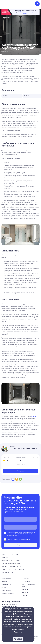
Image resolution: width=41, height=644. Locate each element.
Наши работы (6, 590)
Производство (6, 584)
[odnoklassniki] (17, 479)
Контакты (25, 592)
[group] (37, 636)
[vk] (13, 479)
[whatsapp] (20, 479)
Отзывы (25, 595)
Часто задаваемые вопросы (28, 585)
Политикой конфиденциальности (21, 539)
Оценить (20, 471)
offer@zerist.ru (9, 604)
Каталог (4, 581)
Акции (4, 587)
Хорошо (18, 639)
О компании (26, 581)
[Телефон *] (20, 527)
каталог (34, 416)
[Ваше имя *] (20, 519)
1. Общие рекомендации (12, 96)
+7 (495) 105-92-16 (11, 601)
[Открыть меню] (37, 4)
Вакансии (25, 589)
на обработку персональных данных (25, 532)
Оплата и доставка (8, 593)
